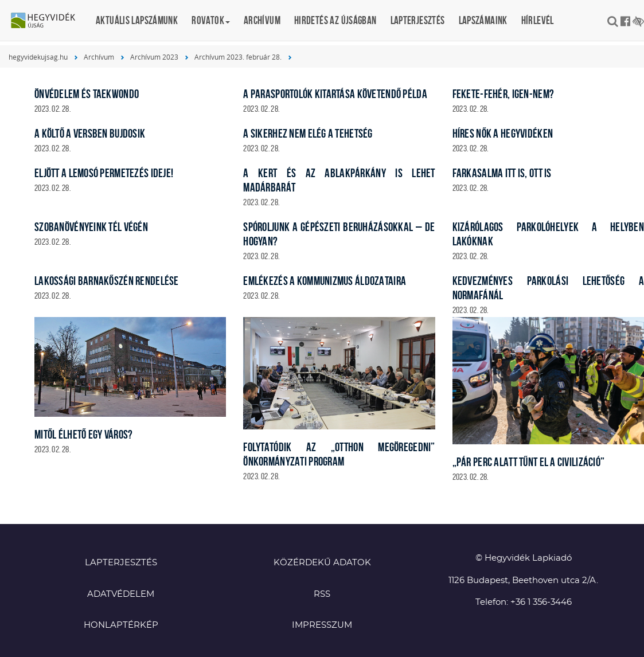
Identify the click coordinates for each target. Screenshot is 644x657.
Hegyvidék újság (49, 21)
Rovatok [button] (211, 20)
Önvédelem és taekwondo (87, 94)
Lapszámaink (483, 20)
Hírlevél (538, 20)
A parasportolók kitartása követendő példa (335, 94)
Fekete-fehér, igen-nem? (503, 94)
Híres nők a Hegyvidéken (503, 133)
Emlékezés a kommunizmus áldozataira (325, 281)
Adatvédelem (121, 594)
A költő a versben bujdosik (90, 133)
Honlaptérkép (121, 625)
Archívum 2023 (154, 57)
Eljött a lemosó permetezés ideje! (104, 173)
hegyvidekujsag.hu (38, 57)
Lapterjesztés (418, 20)
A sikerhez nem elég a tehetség (308, 133)
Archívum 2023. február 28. (238, 57)
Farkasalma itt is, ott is (502, 173)
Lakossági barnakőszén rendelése (107, 281)
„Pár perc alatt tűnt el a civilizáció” (529, 462)
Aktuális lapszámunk (137, 20)
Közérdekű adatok (322, 563)
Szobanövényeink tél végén (91, 227)
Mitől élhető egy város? (83, 434)
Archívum (262, 20)
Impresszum (322, 625)
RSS (322, 594)
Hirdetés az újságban (335, 20)
